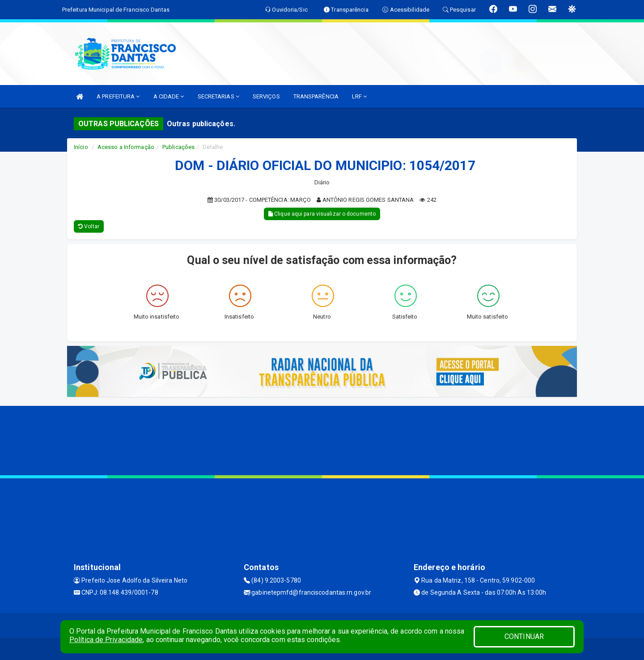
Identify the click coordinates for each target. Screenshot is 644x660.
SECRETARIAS (218, 96)
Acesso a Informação (126, 147)
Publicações (178, 147)
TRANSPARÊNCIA (316, 96)
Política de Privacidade (106, 640)
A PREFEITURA (118, 96)
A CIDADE (169, 96)
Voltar (89, 226)
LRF (360, 96)
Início (81, 147)
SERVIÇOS (266, 96)
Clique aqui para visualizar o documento (322, 214)
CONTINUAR (524, 637)
